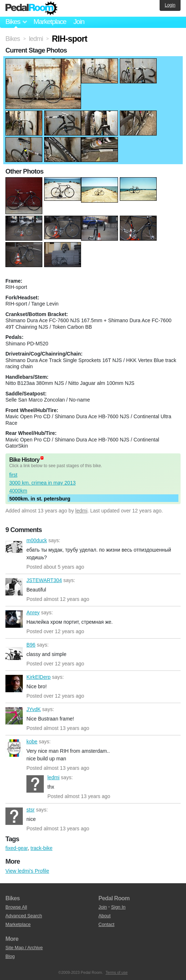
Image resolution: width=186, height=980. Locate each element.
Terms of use (117, 972)
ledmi (81, 511)
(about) (42, 458)
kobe (14, 748)
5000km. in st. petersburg (40, 499)
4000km (18, 491)
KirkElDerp (14, 684)
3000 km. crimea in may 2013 (42, 483)
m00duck (14, 547)
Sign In (118, 907)
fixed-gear (16, 848)
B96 (14, 651)
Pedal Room (31, 8)
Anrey (14, 619)
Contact (106, 924)
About (104, 916)
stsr (14, 816)
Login (170, 5)
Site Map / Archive (24, 948)
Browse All (16, 907)
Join (79, 22)
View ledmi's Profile (27, 871)
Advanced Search (24, 916)
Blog (10, 956)
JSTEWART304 (14, 587)
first (13, 475)
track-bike (41, 848)
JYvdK (14, 716)
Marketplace (50, 22)
